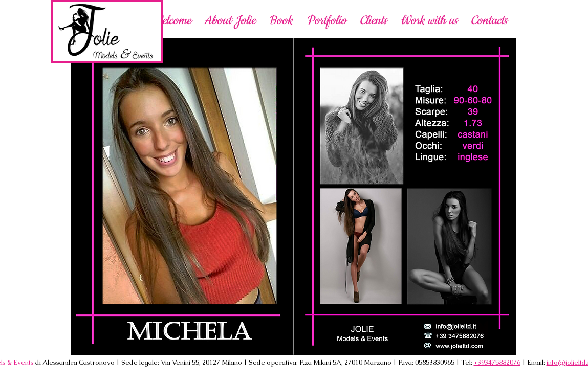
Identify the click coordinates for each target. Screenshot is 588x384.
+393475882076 (497, 362)
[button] (429, 20)
